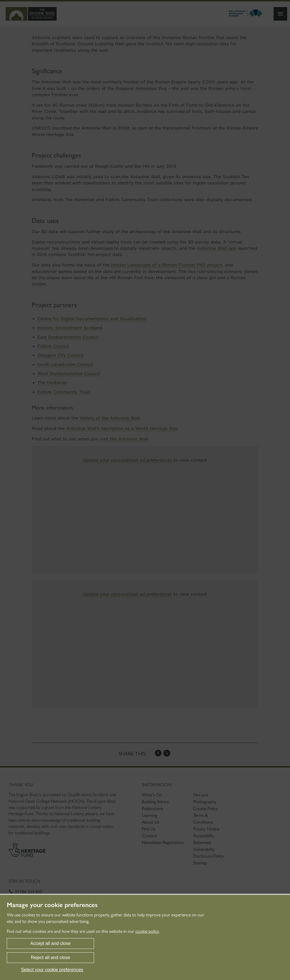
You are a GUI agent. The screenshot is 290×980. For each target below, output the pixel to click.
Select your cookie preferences (52, 970)
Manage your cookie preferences (52, 905)
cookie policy (147, 931)
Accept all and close (50, 943)
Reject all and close (51, 958)
